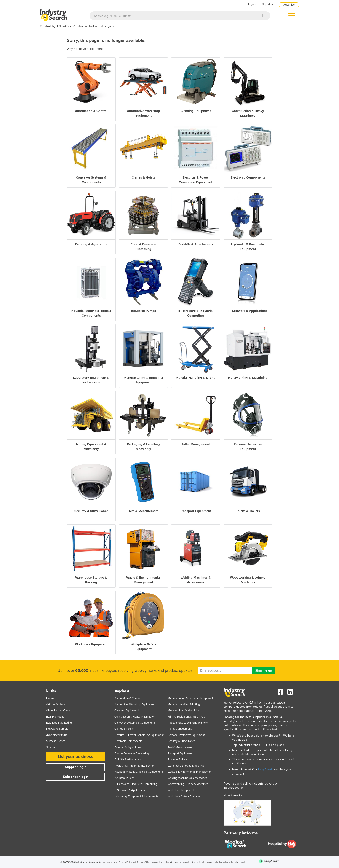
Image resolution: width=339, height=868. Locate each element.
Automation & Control (127, 698)
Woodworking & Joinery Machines (188, 784)
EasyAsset (265, 769)
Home (50, 698)
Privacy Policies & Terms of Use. (135, 862)
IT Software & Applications (130, 790)
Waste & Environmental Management (190, 772)
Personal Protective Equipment (186, 735)
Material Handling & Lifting (184, 704)
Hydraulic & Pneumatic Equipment (135, 766)
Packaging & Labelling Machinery (188, 723)
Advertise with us (57, 735)
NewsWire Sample (57, 729)
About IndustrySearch (59, 710)
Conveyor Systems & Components (135, 723)
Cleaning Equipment (127, 710)
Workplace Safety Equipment (185, 796)
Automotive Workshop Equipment (134, 704)
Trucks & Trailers (177, 759)
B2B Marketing (55, 717)
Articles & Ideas (56, 704)
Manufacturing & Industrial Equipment (190, 698)
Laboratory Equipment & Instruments (136, 796)
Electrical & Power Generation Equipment (139, 735)
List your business (75, 757)
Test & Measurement (180, 747)
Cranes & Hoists (124, 729)
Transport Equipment (180, 753)
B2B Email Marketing (59, 723)
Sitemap (51, 747)
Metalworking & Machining (184, 710)
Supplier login (76, 767)
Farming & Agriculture (127, 747)
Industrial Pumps (124, 778)
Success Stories (56, 741)
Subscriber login (76, 777)
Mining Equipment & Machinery (186, 717)
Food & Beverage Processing (132, 753)
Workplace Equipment (181, 790)
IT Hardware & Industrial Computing (136, 784)
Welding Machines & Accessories (187, 778)
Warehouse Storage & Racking (186, 766)
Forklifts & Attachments (129, 759)
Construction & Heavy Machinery (134, 717)
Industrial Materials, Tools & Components (139, 772)
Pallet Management (180, 729)
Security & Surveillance (181, 741)
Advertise (289, 5)
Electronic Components (128, 741)
